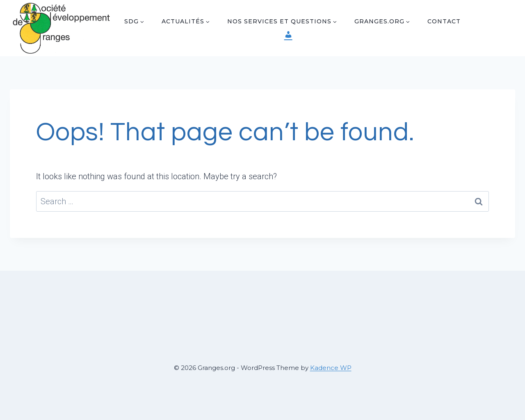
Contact (444, 21)
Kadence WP (331, 368)
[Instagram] (492, 37)
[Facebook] (492, 20)
